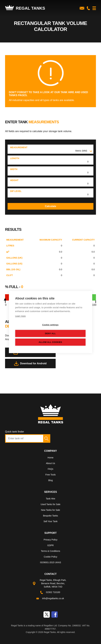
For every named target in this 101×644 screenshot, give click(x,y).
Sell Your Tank (50, 521)
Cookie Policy (50, 557)
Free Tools (50, 475)
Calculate (50, 206)
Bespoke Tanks (50, 516)
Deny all (50, 333)
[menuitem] (50, 458)
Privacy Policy (50, 540)
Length (15, 158)
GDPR (50, 545)
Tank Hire (50, 499)
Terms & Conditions (50, 551)
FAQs (50, 469)
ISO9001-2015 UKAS (50, 562)
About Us (51, 463)
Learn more (20, 316)
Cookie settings (50, 325)
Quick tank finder (15, 432)
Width (14, 169)
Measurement (19, 147)
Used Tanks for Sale (50, 504)
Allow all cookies (50, 342)
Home (50, 458)
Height (14, 180)
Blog (50, 480)
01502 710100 (53, 592)
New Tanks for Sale (50, 510)
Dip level (16, 191)
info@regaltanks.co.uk (53, 598)
